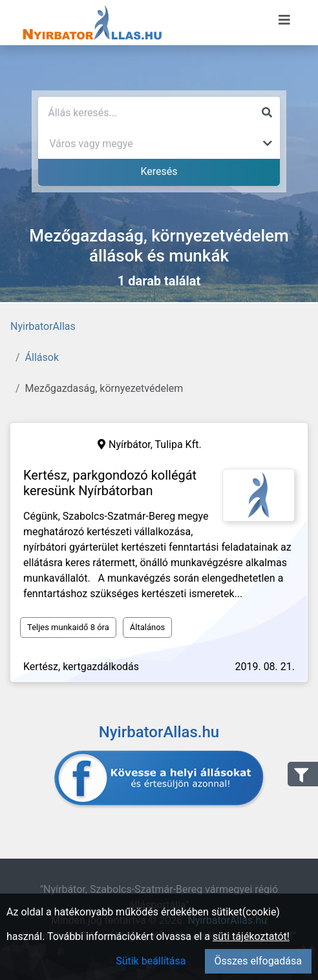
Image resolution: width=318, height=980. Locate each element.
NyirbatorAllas (43, 326)
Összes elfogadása (258, 961)
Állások (42, 357)
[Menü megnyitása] (284, 20)
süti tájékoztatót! (251, 936)
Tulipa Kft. (178, 444)
